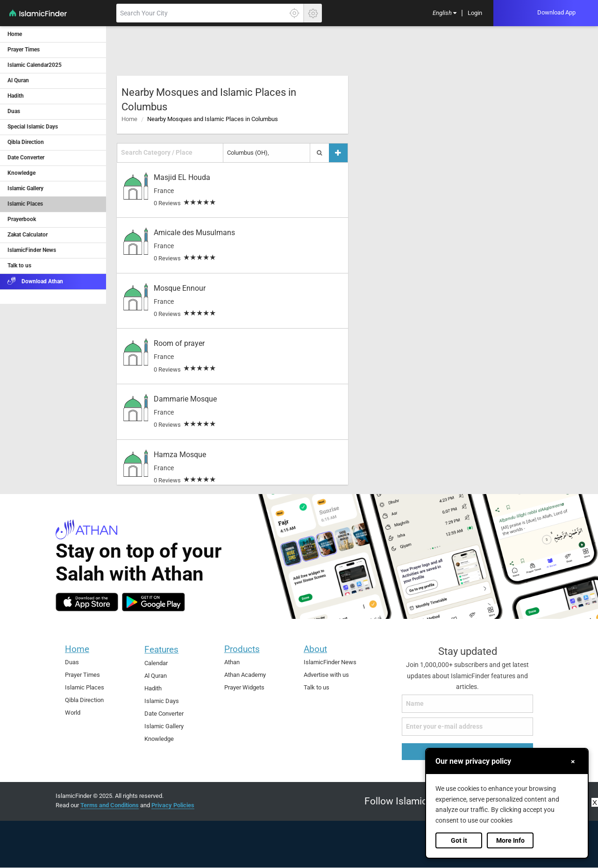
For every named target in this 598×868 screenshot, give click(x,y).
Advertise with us (326, 675)
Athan (232, 662)
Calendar (156, 663)
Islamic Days (162, 701)
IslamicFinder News (330, 662)
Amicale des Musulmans (194, 233)
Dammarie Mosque (185, 399)
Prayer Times (82, 675)
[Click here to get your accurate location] (294, 13)
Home (129, 119)
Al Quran (156, 676)
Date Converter (164, 714)
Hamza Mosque (180, 455)
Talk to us (317, 687)
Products (242, 649)
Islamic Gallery (164, 726)
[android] (153, 602)
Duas (72, 662)
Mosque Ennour (180, 288)
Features (161, 649)
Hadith (153, 688)
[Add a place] (338, 153)
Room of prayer (179, 343)
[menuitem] (445, 13)
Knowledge (159, 739)
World (73, 713)
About (315, 649)
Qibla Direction (84, 700)
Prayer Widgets (244, 687)
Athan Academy (245, 675)
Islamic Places (85, 687)
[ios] (87, 602)
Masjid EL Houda (182, 177)
